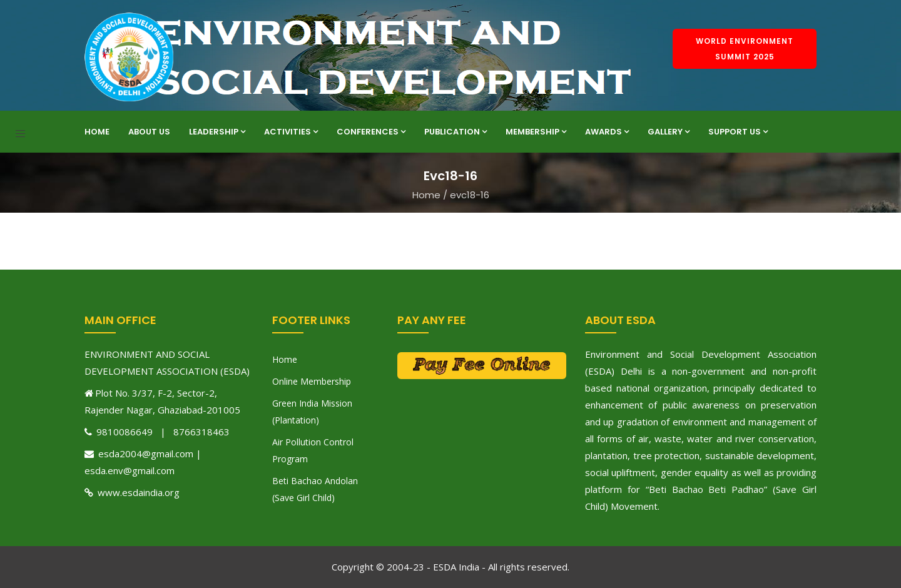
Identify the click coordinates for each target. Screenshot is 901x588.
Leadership (217, 132)
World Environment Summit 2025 (745, 49)
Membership (536, 132)
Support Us (738, 132)
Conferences (371, 132)
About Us (149, 132)
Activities (291, 132)
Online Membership (312, 381)
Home (97, 132)
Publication (456, 132)
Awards (607, 132)
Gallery (669, 132)
